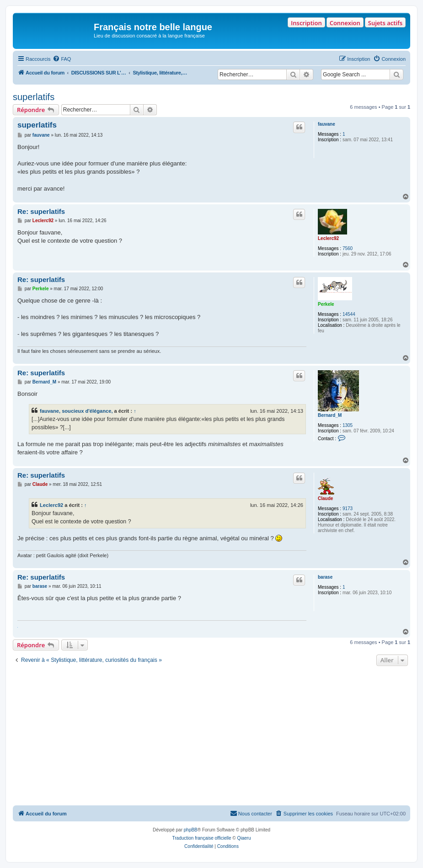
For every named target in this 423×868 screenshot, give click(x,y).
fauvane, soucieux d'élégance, (76, 411)
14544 (349, 314)
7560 (348, 248)
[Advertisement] (211, 737)
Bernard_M (330, 415)
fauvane (327, 124)
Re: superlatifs (41, 211)
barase (325, 577)
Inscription (306, 23)
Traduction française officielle (202, 838)
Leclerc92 (328, 238)
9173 (348, 509)
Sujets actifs (385, 23)
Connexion (345, 23)
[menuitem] (62, 59)
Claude (325, 498)
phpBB (191, 830)
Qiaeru (244, 838)
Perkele (326, 304)
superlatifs (34, 97)
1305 (348, 425)
